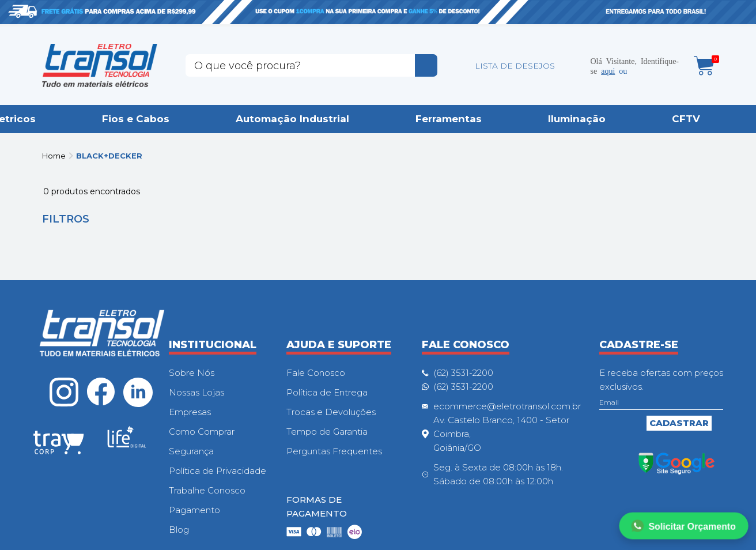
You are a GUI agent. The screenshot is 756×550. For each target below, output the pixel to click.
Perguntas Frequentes (334, 451)
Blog (179, 530)
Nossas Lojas (196, 392)
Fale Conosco (316, 373)
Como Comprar (202, 432)
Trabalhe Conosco (207, 490)
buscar (426, 65)
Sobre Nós (192, 373)
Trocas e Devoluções (331, 412)
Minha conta (573, 66)
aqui (608, 70)
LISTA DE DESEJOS (515, 66)
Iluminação (577, 119)
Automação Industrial (292, 119)
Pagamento (194, 510)
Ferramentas (449, 119)
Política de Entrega (327, 392)
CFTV (686, 119)
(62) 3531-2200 (463, 373)
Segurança (191, 451)
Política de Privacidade (218, 471)
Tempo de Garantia (327, 432)
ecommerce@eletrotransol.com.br (507, 406)
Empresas (190, 412)
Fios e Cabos (136, 119)
